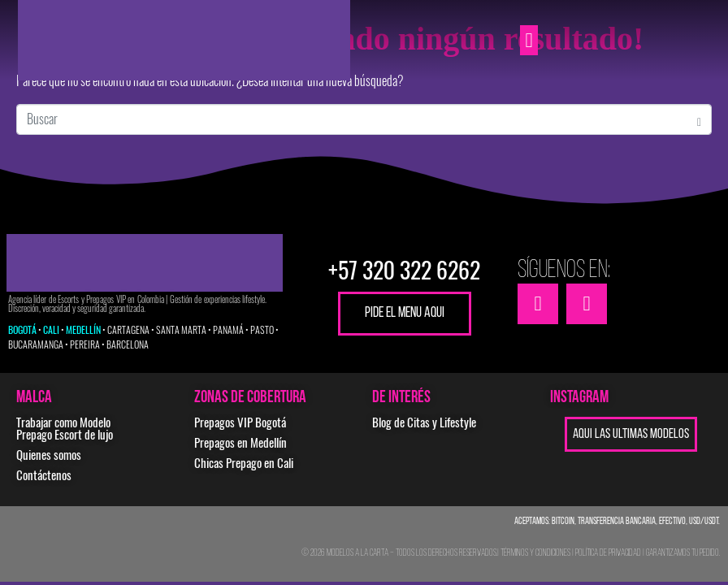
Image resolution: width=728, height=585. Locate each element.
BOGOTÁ (22, 330)
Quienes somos (49, 455)
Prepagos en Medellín (240, 443)
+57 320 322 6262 (404, 270)
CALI (51, 330)
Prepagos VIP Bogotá (240, 422)
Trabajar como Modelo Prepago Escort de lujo (65, 429)
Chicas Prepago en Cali (244, 463)
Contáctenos (44, 475)
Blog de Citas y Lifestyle (424, 422)
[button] (529, 41)
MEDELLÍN (83, 330)
